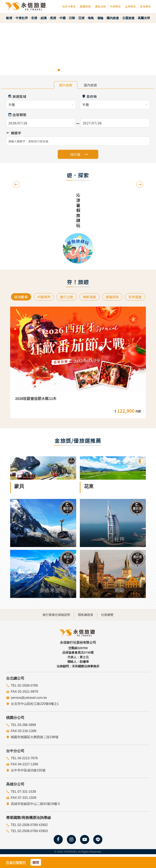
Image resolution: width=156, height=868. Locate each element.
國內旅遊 (114, 18)
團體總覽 (85, 6)
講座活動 (100, 6)
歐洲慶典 (17, 297)
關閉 (36, 862)
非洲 (36, 18)
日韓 (74, 18)
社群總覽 (114, 614)
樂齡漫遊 (90, 297)
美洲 (55, 18)
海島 (92, 18)
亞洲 (83, 18)
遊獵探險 (115, 297)
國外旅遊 (66, 85)
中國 (64, 18)
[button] (8, 49)
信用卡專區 (69, 6)
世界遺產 (139, 297)
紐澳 (45, 18)
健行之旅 (66, 297)
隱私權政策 (86, 614)
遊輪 (102, 18)
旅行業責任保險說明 (50, 614)
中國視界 (41, 297)
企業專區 (130, 6)
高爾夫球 (144, 18)
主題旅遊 (130, 18)
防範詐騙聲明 (16, 862)
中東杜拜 (23, 18)
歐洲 (11, 18)
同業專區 (115, 6)
